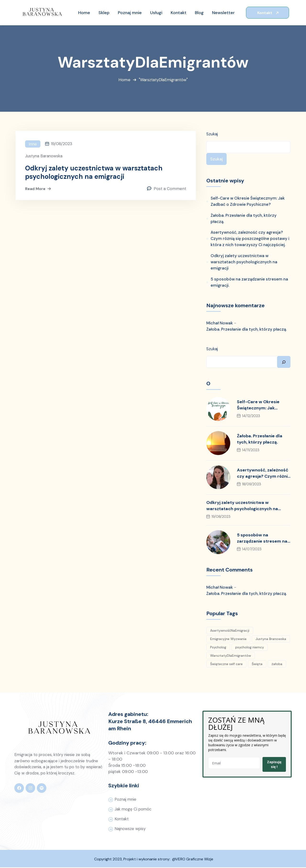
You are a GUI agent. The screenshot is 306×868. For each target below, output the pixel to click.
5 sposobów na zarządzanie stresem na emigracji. (249, 283)
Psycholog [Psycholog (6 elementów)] (218, 648)
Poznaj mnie (126, 800)
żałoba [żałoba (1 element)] (277, 664)
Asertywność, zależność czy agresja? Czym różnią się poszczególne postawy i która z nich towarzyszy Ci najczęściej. (250, 239)
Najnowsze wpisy (130, 829)
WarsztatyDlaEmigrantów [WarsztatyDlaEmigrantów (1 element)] (231, 656)
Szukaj (212, 134)
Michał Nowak (220, 324)
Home (124, 80)
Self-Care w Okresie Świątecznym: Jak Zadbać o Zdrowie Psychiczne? (248, 202)
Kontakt (268, 13)
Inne (33, 144)
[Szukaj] (284, 362)
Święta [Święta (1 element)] (257, 664)
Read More (39, 189)
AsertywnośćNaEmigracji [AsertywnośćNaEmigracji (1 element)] (230, 631)
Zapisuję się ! (274, 765)
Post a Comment (170, 189)
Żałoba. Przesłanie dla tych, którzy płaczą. (244, 219)
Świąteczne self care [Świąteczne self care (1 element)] (226, 664)
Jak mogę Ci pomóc (134, 810)
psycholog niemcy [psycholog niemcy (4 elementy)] (250, 648)
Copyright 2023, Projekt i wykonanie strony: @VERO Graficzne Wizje (154, 860)
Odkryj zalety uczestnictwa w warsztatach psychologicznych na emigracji (94, 173)
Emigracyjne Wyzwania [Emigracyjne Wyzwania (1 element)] (228, 639)
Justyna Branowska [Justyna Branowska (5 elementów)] (271, 639)
